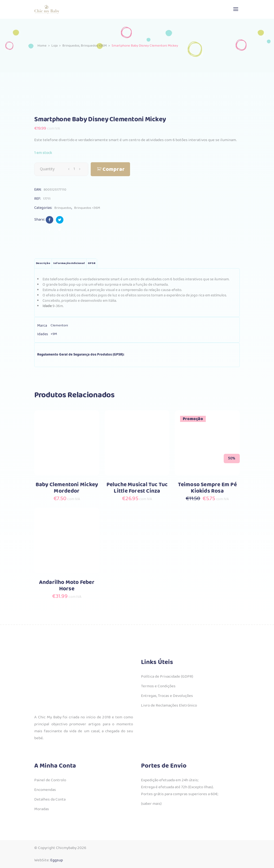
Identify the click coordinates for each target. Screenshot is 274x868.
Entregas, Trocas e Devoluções (167, 696)
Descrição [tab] (43, 263)
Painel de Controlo (50, 780)
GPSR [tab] (92, 263)
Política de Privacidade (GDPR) (167, 677)
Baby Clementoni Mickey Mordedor (67, 488)
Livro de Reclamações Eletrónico (169, 705)
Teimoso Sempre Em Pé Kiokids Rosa (207, 488)
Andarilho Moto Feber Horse (67, 586)
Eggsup (57, 860)
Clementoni (59, 325)
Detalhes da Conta (50, 799)
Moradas (42, 809)
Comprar (114, 169)
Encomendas (45, 790)
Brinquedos (71, 46)
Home (42, 46)
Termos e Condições (158, 686)
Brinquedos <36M (94, 46)
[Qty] (74, 169)
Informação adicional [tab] (69, 263)
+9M (54, 334)
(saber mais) (151, 804)
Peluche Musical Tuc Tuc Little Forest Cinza (137, 488)
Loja (54, 46)
